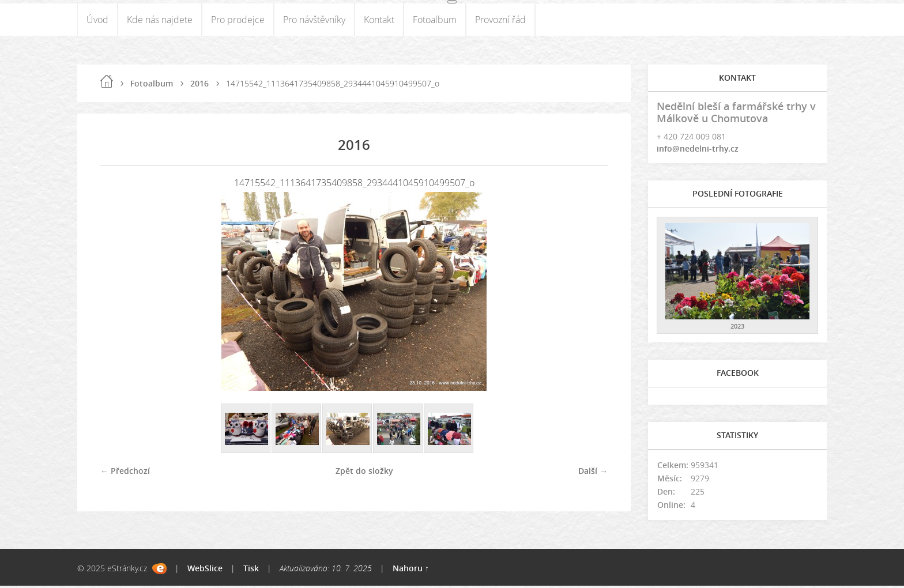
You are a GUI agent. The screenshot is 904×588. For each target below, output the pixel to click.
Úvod (97, 21)
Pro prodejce (238, 21)
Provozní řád (500, 21)
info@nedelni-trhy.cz (698, 151)
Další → (593, 473)
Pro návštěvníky (314, 21)
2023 (737, 329)
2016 (199, 86)
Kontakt (379, 21)
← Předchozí (125, 473)
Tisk (251, 570)
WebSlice (205, 570)
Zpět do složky (364, 473)
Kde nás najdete (160, 21)
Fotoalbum (435, 21)
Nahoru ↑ (411, 570)
